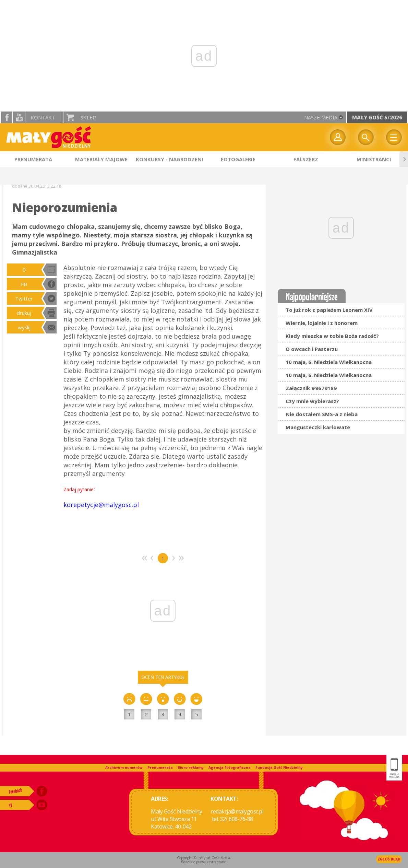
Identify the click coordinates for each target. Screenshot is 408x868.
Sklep (88, 117)
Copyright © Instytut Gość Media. (204, 858)
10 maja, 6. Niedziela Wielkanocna (329, 362)
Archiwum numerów (124, 767)
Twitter (24, 298)
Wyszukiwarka (366, 137)
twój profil (338, 137)
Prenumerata (160, 767)
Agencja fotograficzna (230, 767)
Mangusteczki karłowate (318, 427)
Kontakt (43, 117)
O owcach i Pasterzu (312, 349)
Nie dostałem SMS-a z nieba (322, 414)
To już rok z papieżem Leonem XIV (329, 310)
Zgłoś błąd (389, 859)
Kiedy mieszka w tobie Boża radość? (332, 336)
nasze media (321, 117)
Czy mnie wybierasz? (312, 401)
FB (24, 284)
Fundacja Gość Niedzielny (279, 767)
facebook (7, 117)
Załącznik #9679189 (311, 388)
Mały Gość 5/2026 (377, 117)
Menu (394, 137)
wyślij (24, 327)
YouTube (19, 117)
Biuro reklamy (191, 767)
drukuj (24, 313)
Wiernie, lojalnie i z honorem (322, 323)
